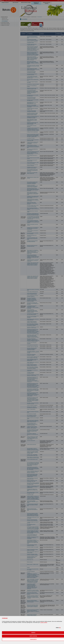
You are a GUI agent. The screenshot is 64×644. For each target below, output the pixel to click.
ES (60, 628)
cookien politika (44, 622)
